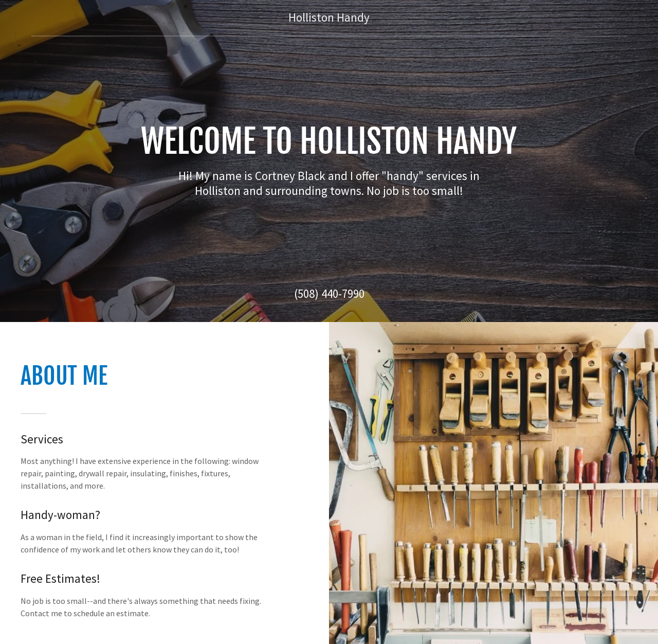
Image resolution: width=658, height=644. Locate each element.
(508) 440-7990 (329, 293)
